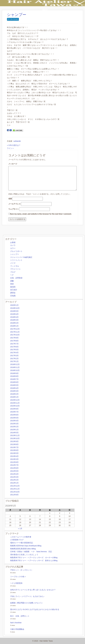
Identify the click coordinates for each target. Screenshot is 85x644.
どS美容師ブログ (17, 540)
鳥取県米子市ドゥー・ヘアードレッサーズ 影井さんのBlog (34, 560)
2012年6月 (14, 468)
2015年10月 (15, 406)
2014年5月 (14, 433)
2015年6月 (14, 415)
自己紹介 (14, 290)
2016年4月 (14, 388)
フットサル (15, 266)
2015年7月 (14, 412)
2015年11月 (15, 403)
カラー (13, 248)
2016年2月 (14, 394)
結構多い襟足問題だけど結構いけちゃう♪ (26, 603)
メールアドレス (14, 204)
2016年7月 (14, 379)
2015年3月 (14, 424)
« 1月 (20, 529)
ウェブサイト (14, 209)
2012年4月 (14, 474)
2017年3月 (14, 356)
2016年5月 (14, 385)
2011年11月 (15, 489)
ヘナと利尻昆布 (16, 583)
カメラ (13, 245)
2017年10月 (15, 335)
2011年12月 (15, 486)
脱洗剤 (13, 287)
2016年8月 (14, 376)
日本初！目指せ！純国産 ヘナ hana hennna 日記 (31, 552)
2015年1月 (14, 430)
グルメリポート (16, 251)
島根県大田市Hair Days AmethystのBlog (26, 546)
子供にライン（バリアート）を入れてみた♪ (27, 596)
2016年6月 (14, 382)
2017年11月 (15, 332)
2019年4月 (14, 314)
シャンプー (17, 15)
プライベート (15, 269)
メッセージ (13, 164)
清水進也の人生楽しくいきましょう (24, 555)
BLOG (45, 9)
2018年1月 (14, 326)
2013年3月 (14, 459)
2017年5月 (14, 350)
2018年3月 (14, 320)
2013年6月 (14, 450)
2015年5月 (14, 418)
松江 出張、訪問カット (20, 616)
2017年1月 (14, 361)
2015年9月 (14, 409)
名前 (10, 199)
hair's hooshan (16, 623)
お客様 (13, 242)
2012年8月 (14, 462)
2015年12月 (15, 400)
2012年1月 (14, 483)
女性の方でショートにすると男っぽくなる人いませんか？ (33, 590)
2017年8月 (14, 341)
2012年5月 (14, 471)
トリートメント (16, 260)
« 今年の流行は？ (14, 145)
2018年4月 (14, 317)
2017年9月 (14, 338)
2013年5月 (14, 453)
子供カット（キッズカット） (22, 570)
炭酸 (12, 281)
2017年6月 (14, 347)
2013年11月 (15, 435)
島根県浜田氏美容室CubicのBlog (23, 549)
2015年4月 (14, 421)
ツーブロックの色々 (18, 577)
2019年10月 (15, 308)
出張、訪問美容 (16, 278)
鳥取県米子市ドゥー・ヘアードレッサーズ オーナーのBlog (34, 558)
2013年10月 (15, 438)
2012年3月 (14, 477)
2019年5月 (14, 311)
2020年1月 (14, 305)
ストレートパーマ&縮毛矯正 (21, 257)
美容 (12, 284)
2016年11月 (15, 367)
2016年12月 (15, 364)
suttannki (17, 141)
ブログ (13, 272)
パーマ (13, 263)
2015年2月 (14, 427)
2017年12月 (15, 329)
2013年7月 (14, 447)
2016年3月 (14, 391)
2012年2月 (14, 480)
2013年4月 (14, 456)
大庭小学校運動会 (17, 629)
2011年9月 (14, 495)
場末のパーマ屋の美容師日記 (22, 543)
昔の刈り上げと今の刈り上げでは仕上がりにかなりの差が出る (35, 609)
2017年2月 (14, 359)
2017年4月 (14, 353)
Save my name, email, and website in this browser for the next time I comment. (41, 214)
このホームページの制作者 (21, 537)
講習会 (13, 293)
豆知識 (13, 296)
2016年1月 (14, 397)
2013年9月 (14, 441)
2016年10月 (15, 370)
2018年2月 (14, 323)
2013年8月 (14, 444)
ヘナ (12, 275)
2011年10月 (15, 492)
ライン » (10, 148)
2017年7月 (14, 344)
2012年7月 (14, 465)
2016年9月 (14, 373)
